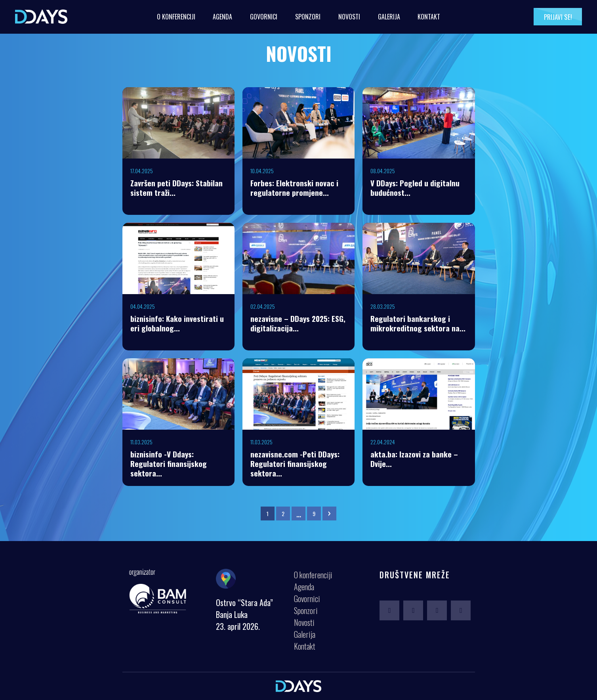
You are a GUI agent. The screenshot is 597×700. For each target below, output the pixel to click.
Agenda (222, 17)
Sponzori (308, 17)
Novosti (349, 17)
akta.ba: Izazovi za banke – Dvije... (414, 459)
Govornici (264, 17)
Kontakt (429, 17)
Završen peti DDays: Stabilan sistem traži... (176, 187)
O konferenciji (176, 17)
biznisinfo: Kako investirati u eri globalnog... (177, 323)
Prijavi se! (558, 17)
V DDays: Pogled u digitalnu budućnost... (415, 187)
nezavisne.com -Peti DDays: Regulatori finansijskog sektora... (295, 463)
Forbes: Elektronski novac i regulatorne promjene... (294, 187)
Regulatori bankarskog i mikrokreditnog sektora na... (418, 323)
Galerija (389, 17)
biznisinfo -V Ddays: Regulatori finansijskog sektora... (169, 463)
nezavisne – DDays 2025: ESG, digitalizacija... (298, 323)
